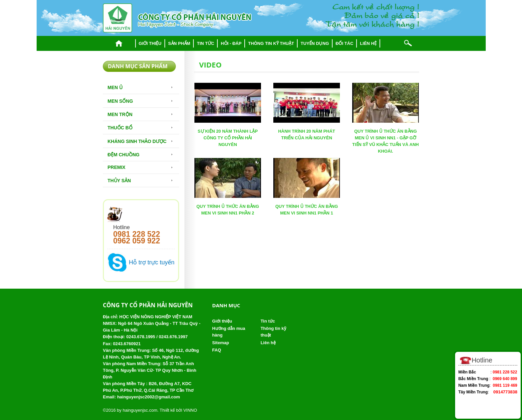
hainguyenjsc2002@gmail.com (149, 397)
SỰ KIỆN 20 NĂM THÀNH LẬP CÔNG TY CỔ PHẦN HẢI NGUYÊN (228, 138)
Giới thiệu (150, 43)
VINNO (190, 410)
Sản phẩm (179, 43)
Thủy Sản (119, 181)
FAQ (217, 350)
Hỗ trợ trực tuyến (152, 262)
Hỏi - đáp (231, 43)
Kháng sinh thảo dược (137, 141)
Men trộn (120, 114)
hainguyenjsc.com (140, 410)
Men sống (120, 101)
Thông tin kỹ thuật (271, 43)
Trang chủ (119, 43)
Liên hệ (368, 43)
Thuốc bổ (120, 128)
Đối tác (344, 43)
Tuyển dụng (315, 43)
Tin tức (205, 43)
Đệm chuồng (124, 155)
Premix (117, 167)
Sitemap (221, 343)
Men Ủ (115, 87)
